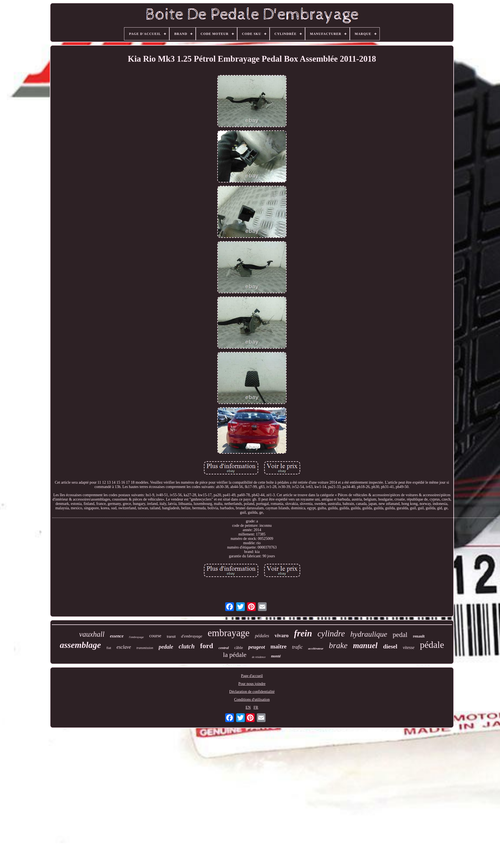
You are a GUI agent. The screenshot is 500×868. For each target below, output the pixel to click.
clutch (187, 646)
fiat (109, 648)
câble (239, 648)
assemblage (80, 645)
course (155, 636)
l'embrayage (136, 637)
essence (117, 636)
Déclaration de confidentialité (252, 692)
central (224, 648)
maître (278, 646)
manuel (365, 645)
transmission (145, 648)
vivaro (281, 635)
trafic (297, 647)
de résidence (259, 657)
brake (338, 645)
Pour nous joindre (252, 684)
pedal (400, 635)
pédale (432, 645)
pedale (166, 647)
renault (419, 636)
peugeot (257, 647)
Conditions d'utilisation (252, 700)
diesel (390, 646)
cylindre (331, 634)
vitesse (409, 647)
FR (256, 707)
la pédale (235, 655)
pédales (262, 636)
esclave (124, 647)
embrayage (229, 633)
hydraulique (369, 634)
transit (171, 637)
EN (248, 707)
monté (276, 656)
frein (303, 633)
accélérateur (316, 648)
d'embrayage (192, 636)
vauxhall (92, 634)
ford (207, 646)
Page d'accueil (252, 676)
